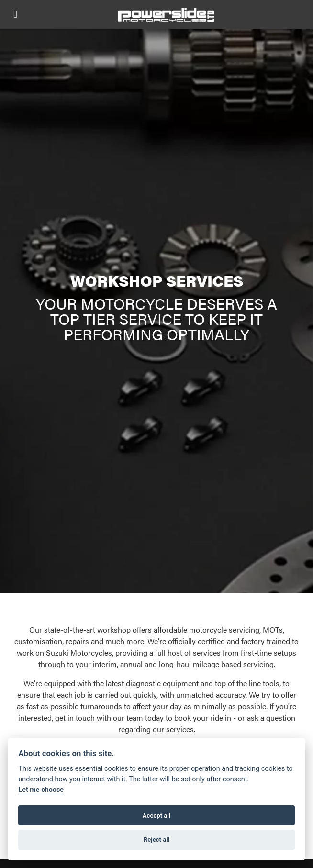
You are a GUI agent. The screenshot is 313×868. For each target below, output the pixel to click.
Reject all (156, 840)
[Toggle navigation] (15, 14)
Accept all (156, 816)
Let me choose (41, 790)
